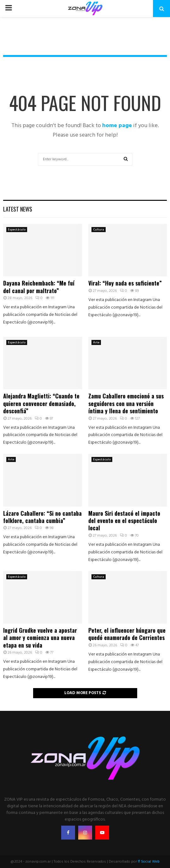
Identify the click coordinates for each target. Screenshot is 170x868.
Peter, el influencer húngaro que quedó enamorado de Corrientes (127, 634)
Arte (96, 342)
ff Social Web (149, 862)
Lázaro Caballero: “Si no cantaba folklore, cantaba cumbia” (42, 517)
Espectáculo (17, 230)
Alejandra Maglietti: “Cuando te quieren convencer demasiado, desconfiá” (41, 403)
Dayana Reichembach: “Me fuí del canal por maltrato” (39, 287)
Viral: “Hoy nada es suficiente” (125, 283)
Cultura (99, 230)
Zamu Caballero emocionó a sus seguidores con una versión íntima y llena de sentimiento (126, 403)
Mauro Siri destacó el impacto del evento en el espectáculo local (124, 521)
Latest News (18, 209)
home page (117, 126)
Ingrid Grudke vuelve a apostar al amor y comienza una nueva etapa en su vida (40, 638)
